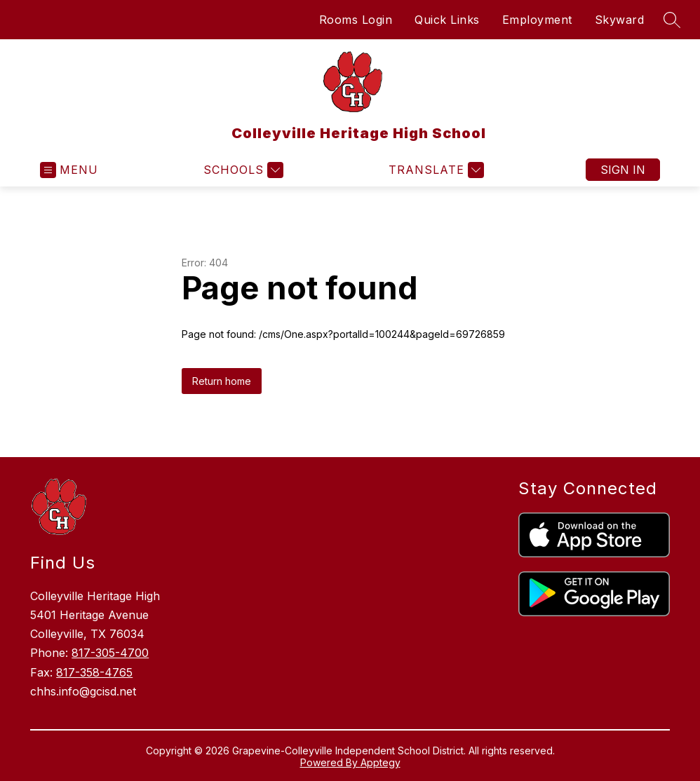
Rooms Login (356, 20)
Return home (222, 381)
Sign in (623, 170)
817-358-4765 (94, 672)
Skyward (620, 20)
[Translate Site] (435, 170)
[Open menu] (69, 170)
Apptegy (381, 762)
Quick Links (447, 20)
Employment (537, 20)
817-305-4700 (110, 653)
